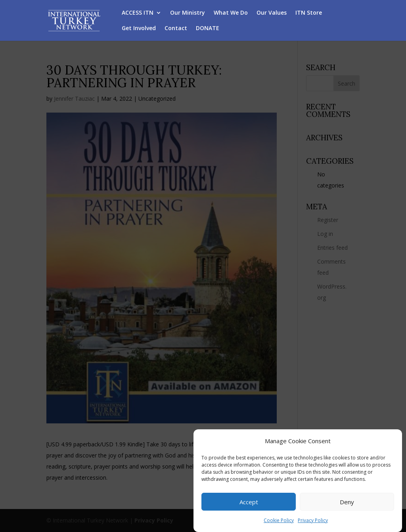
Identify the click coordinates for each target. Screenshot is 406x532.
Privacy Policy (313, 521)
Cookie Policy (279, 521)
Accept (249, 502)
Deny (347, 502)
